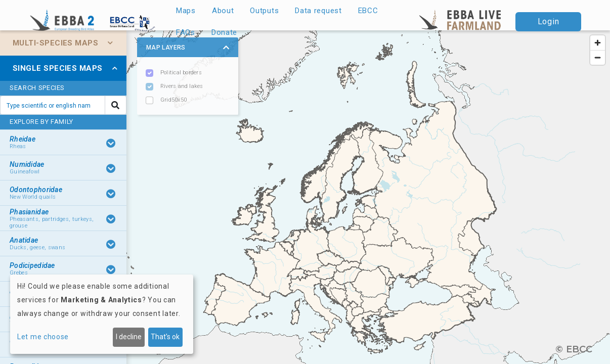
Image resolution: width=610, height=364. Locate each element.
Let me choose (43, 337)
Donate (224, 32)
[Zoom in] (598, 43)
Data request (318, 11)
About (223, 11)
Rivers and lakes (182, 86)
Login (549, 21)
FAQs (186, 32)
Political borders (181, 73)
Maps (186, 11)
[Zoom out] (598, 57)
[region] (305, 197)
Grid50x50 (173, 100)
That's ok (165, 337)
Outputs (264, 11)
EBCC (368, 11)
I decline (129, 337)
